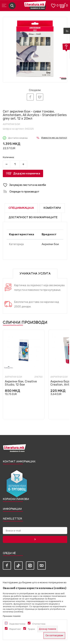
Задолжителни (17, 624)
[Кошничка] (63, 5)
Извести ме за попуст (54, 138)
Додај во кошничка (27, 173)
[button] (35, 185)
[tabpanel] (35, 49)
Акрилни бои (11, 124)
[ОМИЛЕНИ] (53, 5)
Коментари (52, 208)
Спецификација (21, 208)
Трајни (31, 629)
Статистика (39, 624)
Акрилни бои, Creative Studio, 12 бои (21, 383)
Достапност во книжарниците (33, 217)
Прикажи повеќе (12, 616)
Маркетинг (15, 629)
